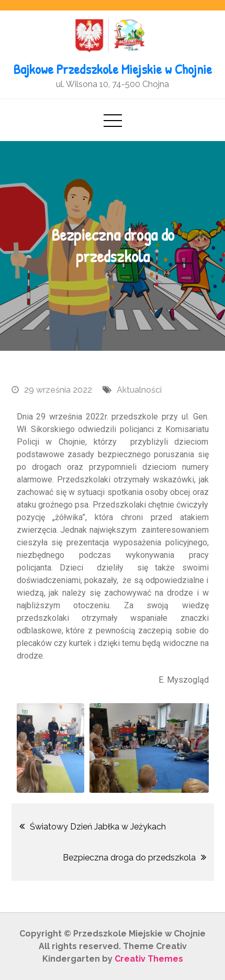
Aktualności (139, 390)
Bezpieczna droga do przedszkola (129, 858)
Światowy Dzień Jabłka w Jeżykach (98, 827)
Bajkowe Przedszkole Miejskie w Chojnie (113, 69)
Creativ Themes (149, 959)
